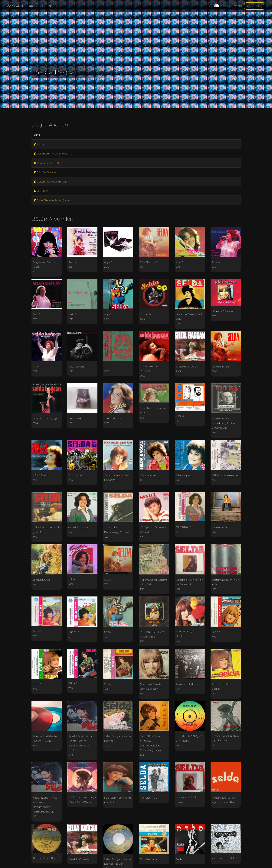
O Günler (41, 191)
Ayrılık (39, 144)
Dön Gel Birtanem (46, 172)
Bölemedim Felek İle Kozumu (53, 154)
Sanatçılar (37, 6)
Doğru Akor (14, 6)
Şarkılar (54, 6)
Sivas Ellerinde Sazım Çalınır (52, 200)
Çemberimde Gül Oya (48, 163)
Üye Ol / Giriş (255, 6)
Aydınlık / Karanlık (231, 6)
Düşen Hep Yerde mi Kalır (51, 182)
